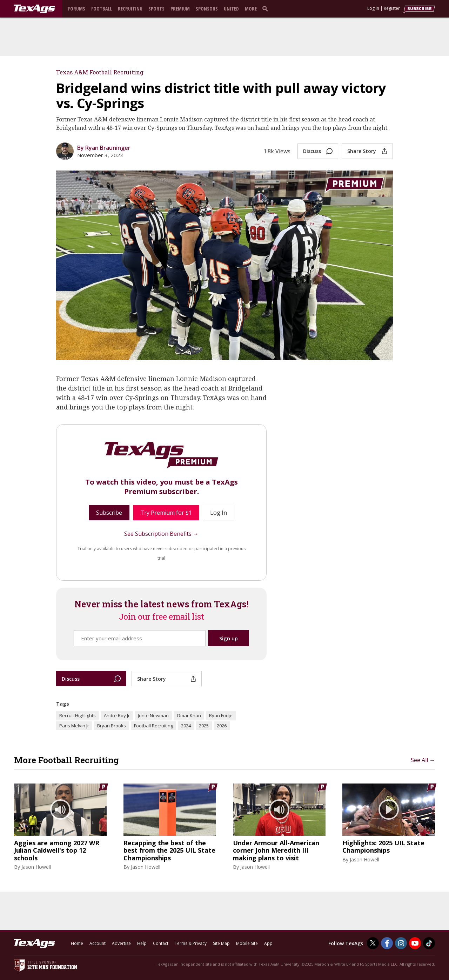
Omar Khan (189, 715)
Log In (373, 8)
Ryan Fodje (221, 715)
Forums (77, 9)
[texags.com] (34, 9)
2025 (204, 726)
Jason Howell (36, 867)
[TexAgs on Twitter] (373, 943)
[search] (267, 8)
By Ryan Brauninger (104, 148)
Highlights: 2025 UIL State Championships (383, 847)
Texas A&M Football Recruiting (100, 72)
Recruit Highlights (78, 715)
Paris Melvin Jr (74, 726)
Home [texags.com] (77, 943)
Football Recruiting (153, 726)
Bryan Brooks (112, 726)
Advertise (121, 943)
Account (98, 943)
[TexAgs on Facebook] (387, 943)
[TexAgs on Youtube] (415, 943)
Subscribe (109, 513)
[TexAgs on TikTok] (429, 943)
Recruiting (130, 9)
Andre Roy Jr (117, 715)
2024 (186, 726)
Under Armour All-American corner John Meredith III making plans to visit (276, 851)
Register (392, 8)
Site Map (221, 943)
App (268, 943)
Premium (180, 9)
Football (102, 9)
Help (142, 943)
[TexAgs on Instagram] (401, 943)
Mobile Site (247, 943)
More (251, 9)
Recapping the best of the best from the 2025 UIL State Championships (169, 851)
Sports (156, 9)
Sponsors (207, 9)
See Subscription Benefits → (161, 534)
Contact (161, 943)
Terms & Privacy (191, 943)
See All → (423, 760)
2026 (222, 726)
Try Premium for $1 (166, 513)
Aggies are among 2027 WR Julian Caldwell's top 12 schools (57, 851)
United (231, 9)
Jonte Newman (153, 715)
